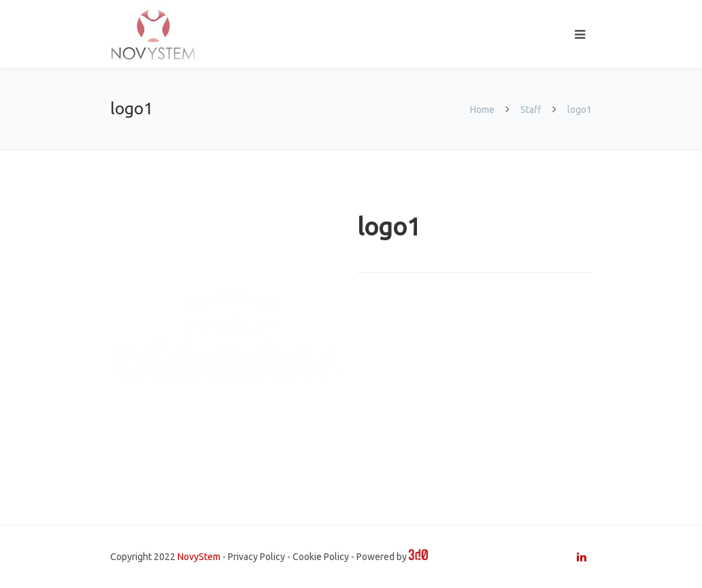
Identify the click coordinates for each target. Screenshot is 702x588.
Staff (531, 110)
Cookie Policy (321, 557)
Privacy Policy (256, 557)
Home (483, 110)
